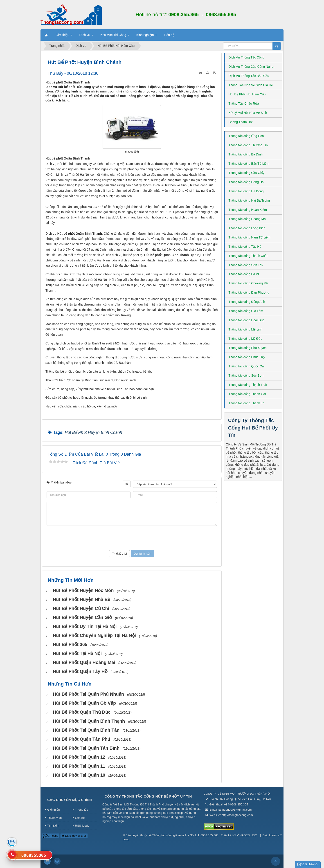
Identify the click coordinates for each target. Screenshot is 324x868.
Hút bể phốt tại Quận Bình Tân (86, 730)
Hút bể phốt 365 (70, 644)
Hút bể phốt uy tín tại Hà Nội (85, 626)
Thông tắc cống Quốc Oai (247, 366)
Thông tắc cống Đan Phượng (249, 292)
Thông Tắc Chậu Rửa (244, 103)
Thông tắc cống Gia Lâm (246, 311)
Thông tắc (81, 810)
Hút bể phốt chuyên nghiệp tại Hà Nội (94, 635)
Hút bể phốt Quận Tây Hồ (80, 671)
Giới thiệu (53, 810)
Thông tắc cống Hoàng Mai (248, 219)
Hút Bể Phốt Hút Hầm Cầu (247, 94)
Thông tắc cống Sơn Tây (246, 265)
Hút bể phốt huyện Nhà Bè (82, 599)
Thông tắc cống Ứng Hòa (246, 136)
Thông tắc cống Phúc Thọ (247, 357)
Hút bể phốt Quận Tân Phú (82, 739)
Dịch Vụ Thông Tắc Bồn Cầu (249, 76)
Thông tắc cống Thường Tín (248, 145)
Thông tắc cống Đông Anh (247, 302)
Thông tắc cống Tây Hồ (245, 247)
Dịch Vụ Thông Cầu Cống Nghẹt (251, 67)
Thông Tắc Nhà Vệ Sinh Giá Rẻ (251, 85)
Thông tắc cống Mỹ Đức (245, 339)
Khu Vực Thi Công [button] (115, 36)
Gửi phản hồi (308, 865)
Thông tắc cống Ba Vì (244, 274)
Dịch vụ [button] (86, 36)
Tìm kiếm (53, 826)
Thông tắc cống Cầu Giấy (247, 173)
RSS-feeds (82, 826)
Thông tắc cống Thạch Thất (248, 385)
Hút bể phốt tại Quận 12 (79, 757)
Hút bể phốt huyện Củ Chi (81, 608)
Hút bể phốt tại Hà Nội (77, 653)
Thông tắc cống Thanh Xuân (249, 256)
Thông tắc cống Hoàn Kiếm (248, 210)
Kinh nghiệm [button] (147, 36)
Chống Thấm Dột (241, 122)
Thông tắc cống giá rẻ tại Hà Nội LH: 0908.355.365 (185, 835)
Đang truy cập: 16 (74, 836)
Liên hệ (80, 818)
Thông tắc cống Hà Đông (246, 191)
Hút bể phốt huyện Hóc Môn (83, 590)
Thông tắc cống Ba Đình (246, 154)
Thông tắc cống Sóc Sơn (246, 376)
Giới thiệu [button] (64, 36)
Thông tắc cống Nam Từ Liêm (250, 237)
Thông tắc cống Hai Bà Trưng (249, 200)
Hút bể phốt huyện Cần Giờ (82, 617)
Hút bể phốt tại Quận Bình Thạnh (89, 721)
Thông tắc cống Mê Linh (246, 329)
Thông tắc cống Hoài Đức (247, 320)
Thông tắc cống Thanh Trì (247, 403)
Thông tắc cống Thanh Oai (247, 394)
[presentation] (132, 538)
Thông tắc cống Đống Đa (246, 182)
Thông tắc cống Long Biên (247, 228)
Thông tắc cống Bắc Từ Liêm (249, 164)
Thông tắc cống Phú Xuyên (248, 348)
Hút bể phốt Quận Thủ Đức (82, 712)
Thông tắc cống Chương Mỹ (248, 283)
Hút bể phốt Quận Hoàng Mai (84, 662)
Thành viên (54, 818)
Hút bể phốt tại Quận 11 (79, 766)
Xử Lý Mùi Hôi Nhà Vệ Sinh (248, 113)
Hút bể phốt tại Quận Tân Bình (86, 748)
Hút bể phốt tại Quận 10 (79, 775)
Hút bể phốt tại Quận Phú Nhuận (88, 694)
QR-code (51, 836)
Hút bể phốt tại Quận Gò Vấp (84, 703)
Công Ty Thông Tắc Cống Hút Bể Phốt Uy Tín (253, 428)
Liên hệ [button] (169, 35)
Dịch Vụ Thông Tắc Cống (246, 57)
